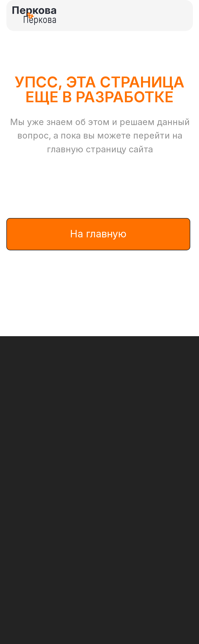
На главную (98, 234)
